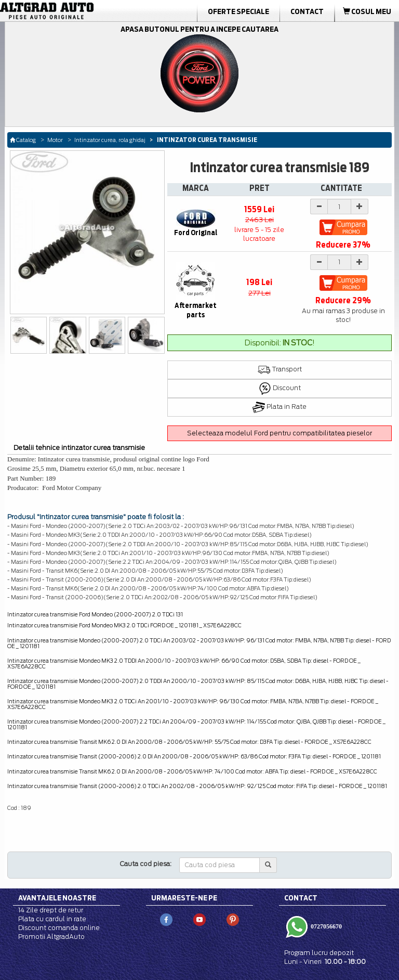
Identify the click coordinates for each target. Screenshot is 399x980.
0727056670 (325, 926)
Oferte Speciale (238, 11)
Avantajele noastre (57, 898)
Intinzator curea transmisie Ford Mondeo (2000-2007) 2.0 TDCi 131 (95, 614)
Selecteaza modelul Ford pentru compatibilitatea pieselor (280, 433)
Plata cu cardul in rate (52, 919)
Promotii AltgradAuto (51, 937)
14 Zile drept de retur (51, 910)
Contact (307, 11)
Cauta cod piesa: (146, 864)
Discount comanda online (59, 928)
